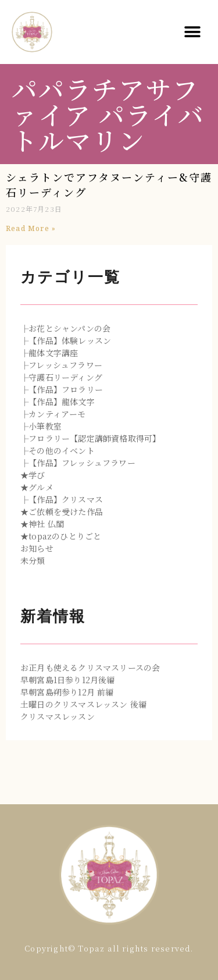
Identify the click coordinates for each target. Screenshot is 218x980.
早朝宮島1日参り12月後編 (68, 680)
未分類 (33, 560)
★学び (33, 475)
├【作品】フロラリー (62, 389)
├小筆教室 (41, 426)
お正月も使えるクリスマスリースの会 (90, 667)
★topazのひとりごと (61, 536)
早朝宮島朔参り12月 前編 (67, 692)
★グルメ (37, 487)
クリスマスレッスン (58, 716)
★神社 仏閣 (42, 524)
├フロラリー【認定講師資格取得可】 (90, 438)
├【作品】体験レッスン (66, 340)
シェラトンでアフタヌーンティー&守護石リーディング (109, 184)
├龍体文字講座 (49, 353)
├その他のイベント (58, 450)
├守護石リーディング (61, 377)
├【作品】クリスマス (62, 499)
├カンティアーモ (53, 414)
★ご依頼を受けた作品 (62, 512)
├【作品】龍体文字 (58, 402)
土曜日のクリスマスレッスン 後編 (83, 704)
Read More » (31, 228)
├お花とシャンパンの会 (65, 328)
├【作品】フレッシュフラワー (78, 463)
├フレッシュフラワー (61, 365)
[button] (193, 32)
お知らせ (37, 548)
